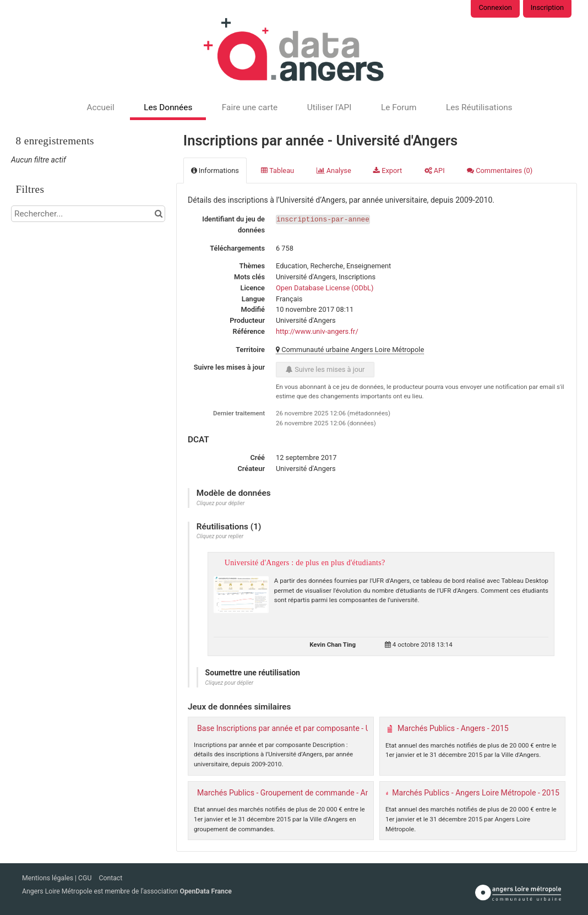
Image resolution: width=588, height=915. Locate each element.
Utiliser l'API (330, 107)
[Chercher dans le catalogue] (158, 214)
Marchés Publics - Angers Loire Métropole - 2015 (476, 793)
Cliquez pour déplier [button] (221, 503)
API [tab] (435, 170)
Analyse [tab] (334, 170)
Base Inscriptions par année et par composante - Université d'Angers (314, 728)
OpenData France (205, 891)
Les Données (168, 107)
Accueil (100, 107)
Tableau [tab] (277, 170)
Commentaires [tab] (500, 170)
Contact (110, 878)
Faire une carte (250, 107)
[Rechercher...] (88, 214)
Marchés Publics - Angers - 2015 (453, 728)
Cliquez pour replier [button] (220, 536)
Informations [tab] (215, 170)
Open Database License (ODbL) (325, 288)
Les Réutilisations (479, 107)
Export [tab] (388, 170)
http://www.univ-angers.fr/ (317, 331)
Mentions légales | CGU (58, 878)
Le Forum (399, 107)
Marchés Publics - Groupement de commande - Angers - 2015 (303, 793)
